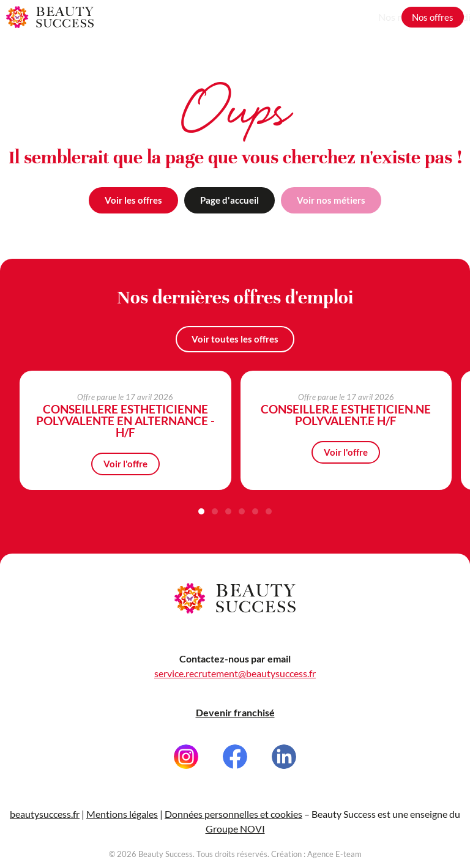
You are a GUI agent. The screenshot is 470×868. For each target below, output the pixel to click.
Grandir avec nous (351, 17)
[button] (201, 512)
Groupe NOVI (235, 841)
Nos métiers (275, 17)
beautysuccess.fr (45, 827)
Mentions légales (122, 827)
